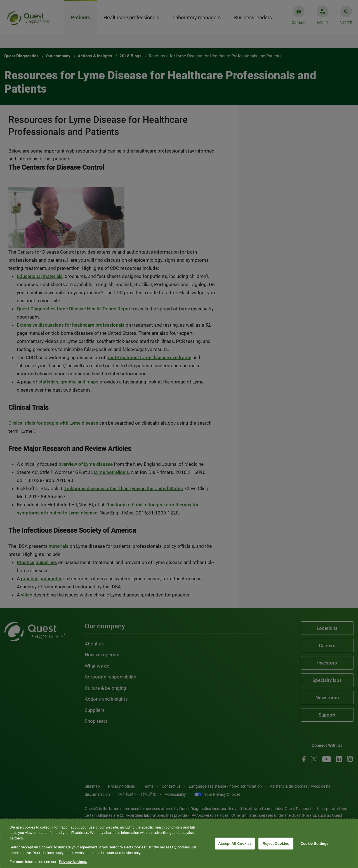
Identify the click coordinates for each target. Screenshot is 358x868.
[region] (179, 843)
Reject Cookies (276, 844)
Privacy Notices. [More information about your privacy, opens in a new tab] (73, 862)
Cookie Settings (314, 844)
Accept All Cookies (235, 844)
